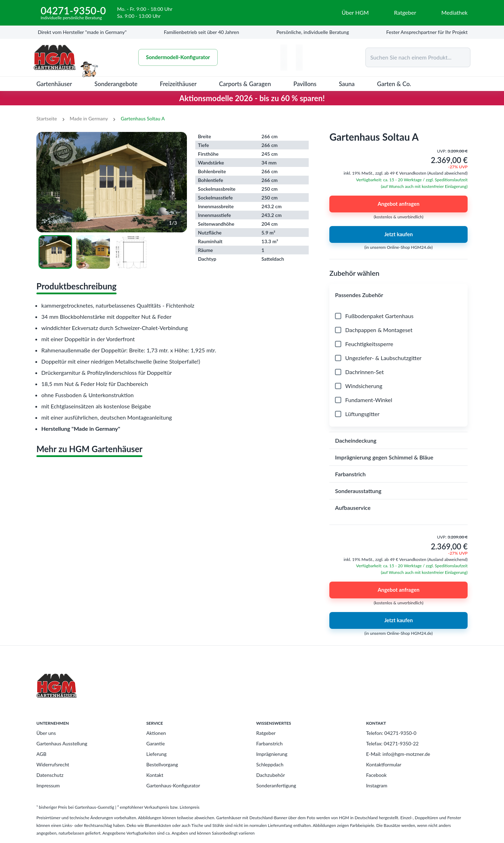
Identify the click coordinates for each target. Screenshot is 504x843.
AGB (41, 754)
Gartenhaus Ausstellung (62, 743)
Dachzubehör (271, 775)
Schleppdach (270, 764)
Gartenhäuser (54, 84)
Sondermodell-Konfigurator (178, 57)
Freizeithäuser (178, 84)
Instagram (377, 785)
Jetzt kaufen (398, 234)
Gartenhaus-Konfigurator (173, 785)
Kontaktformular (384, 764)
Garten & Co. (394, 84)
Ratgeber (266, 733)
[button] (398, 295)
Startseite (47, 118)
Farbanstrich (269, 743)
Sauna (347, 84)
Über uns (46, 733)
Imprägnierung (272, 754)
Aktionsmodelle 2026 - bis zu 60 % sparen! (252, 98)
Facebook (376, 775)
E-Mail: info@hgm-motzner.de (398, 754)
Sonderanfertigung (276, 785)
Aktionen (156, 733)
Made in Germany (89, 118)
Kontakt (155, 775)
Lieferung (156, 754)
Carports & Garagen (245, 84)
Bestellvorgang (162, 764)
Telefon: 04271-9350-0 (391, 733)
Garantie (156, 743)
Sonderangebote (116, 84)
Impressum (48, 785)
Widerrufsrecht (53, 764)
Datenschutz (50, 775)
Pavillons (305, 84)
